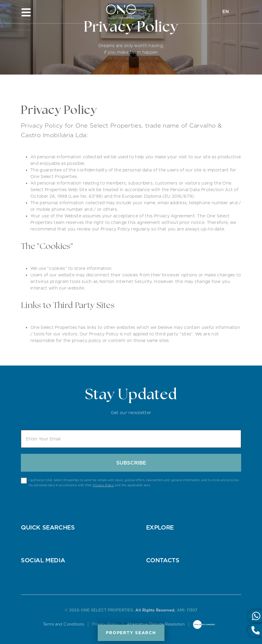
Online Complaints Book (204, 625)
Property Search (131, 633)
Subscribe (131, 463)
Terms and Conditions (63, 624)
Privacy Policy (103, 485)
